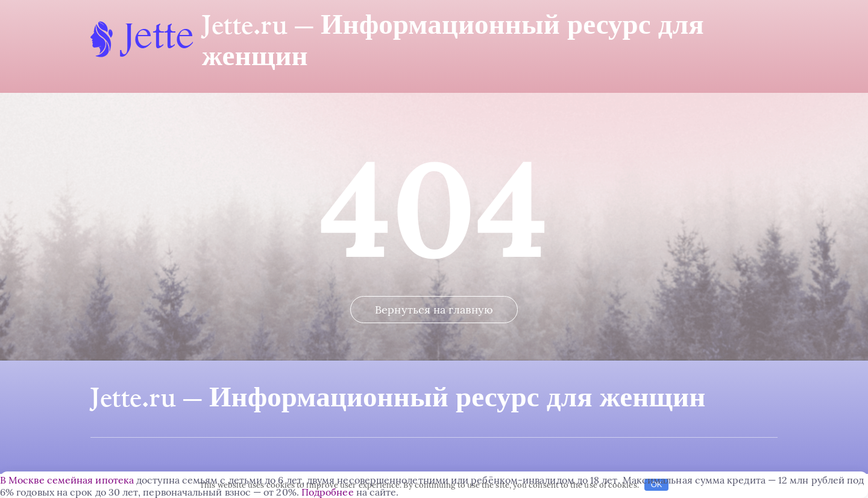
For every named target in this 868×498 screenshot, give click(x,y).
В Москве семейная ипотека (67, 480)
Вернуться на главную (434, 310)
